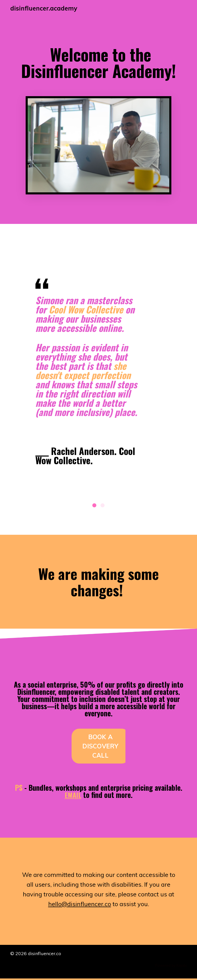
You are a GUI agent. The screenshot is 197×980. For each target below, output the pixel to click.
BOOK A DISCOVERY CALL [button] (100, 747)
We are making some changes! (98, 582)
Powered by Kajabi (171, 967)
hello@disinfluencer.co (79, 905)
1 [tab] (94, 506)
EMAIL (73, 796)
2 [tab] (103, 506)
